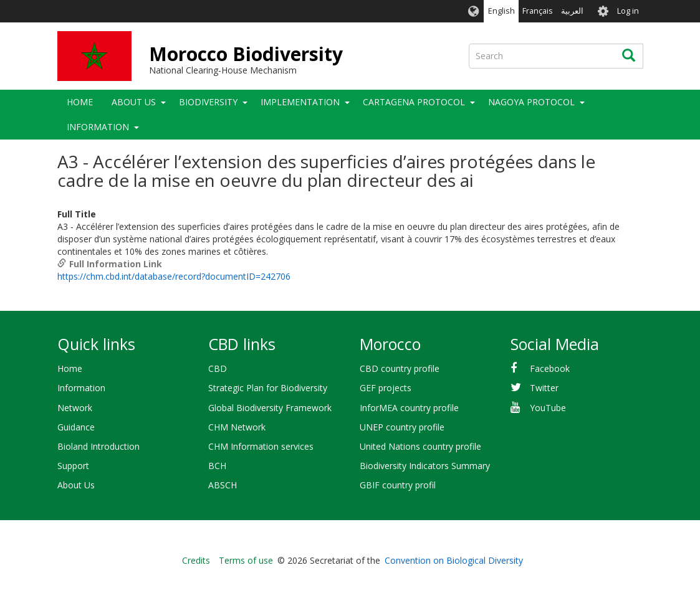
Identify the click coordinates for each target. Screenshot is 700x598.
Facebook (550, 368)
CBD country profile (400, 368)
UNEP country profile (402, 427)
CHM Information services (261, 446)
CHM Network (237, 427)
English (501, 11)
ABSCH (223, 485)
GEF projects (386, 388)
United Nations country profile (420, 446)
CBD (218, 368)
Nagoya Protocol (531, 102)
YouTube (548, 408)
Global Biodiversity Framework (270, 408)
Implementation (300, 102)
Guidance (76, 427)
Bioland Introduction (98, 446)
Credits (196, 560)
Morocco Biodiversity (246, 54)
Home (80, 102)
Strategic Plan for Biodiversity (268, 388)
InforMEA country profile (409, 408)
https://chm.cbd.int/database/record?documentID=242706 (174, 276)
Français (538, 11)
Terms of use (246, 560)
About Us (134, 102)
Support (73, 466)
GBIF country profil (398, 485)
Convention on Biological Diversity (454, 560)
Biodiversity (208, 102)
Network (75, 408)
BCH (217, 466)
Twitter (544, 388)
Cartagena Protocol (414, 102)
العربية (572, 11)
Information (98, 127)
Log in (628, 11)
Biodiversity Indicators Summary (425, 466)
